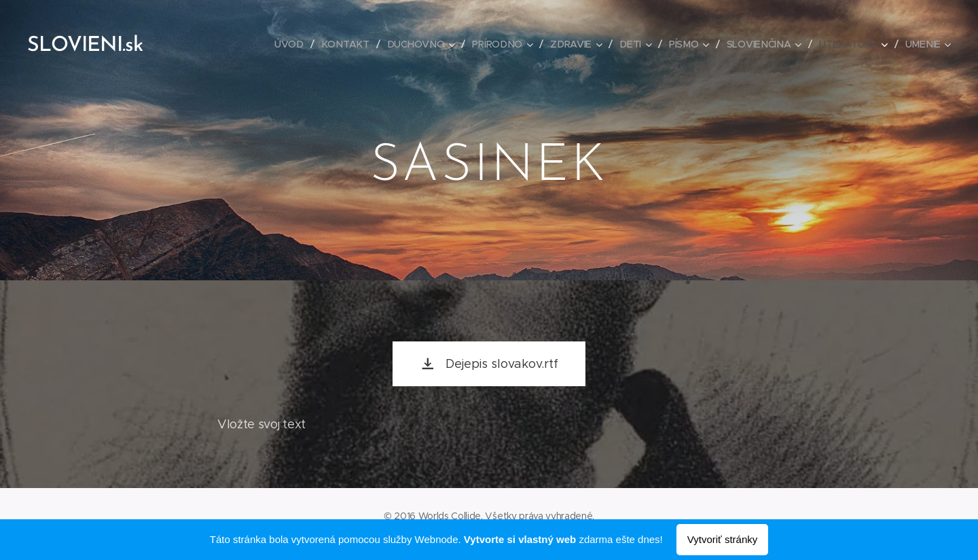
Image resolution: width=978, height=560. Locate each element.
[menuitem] (293, 44)
